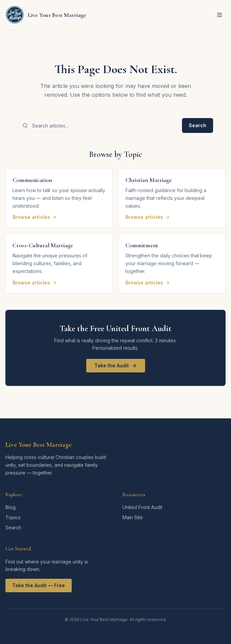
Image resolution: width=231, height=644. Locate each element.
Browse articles (35, 217)
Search (198, 125)
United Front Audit (142, 507)
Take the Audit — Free (39, 585)
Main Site (133, 517)
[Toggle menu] (220, 15)
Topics (13, 517)
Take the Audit (116, 365)
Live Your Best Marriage (39, 445)
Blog (10, 507)
